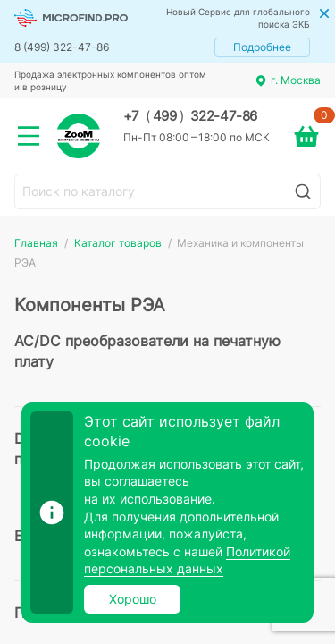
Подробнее (262, 47)
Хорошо (133, 599)
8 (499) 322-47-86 (62, 47)
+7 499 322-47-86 (190, 116)
